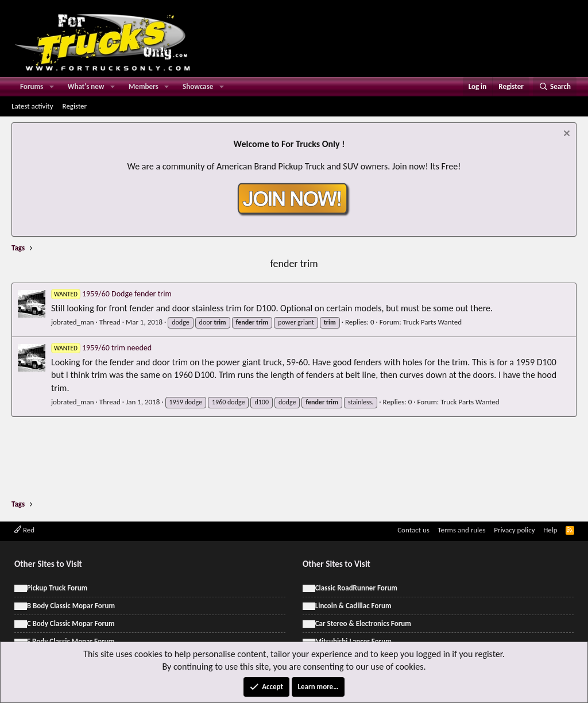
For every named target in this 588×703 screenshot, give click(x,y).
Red (24, 530)
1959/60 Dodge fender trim (111, 294)
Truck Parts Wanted (432, 322)
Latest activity (32, 106)
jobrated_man (73, 322)
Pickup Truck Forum (57, 588)
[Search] (555, 87)
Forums (32, 86)
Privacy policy (514, 530)
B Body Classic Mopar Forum (71, 606)
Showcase (198, 86)
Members (144, 86)
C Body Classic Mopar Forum (71, 623)
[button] (52, 87)
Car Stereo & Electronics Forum (363, 623)
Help (550, 530)
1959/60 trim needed (101, 348)
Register (75, 106)
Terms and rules (461, 530)
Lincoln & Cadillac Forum (353, 606)
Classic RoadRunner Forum (356, 588)
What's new (86, 86)
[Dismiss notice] (565, 135)
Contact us (413, 530)
